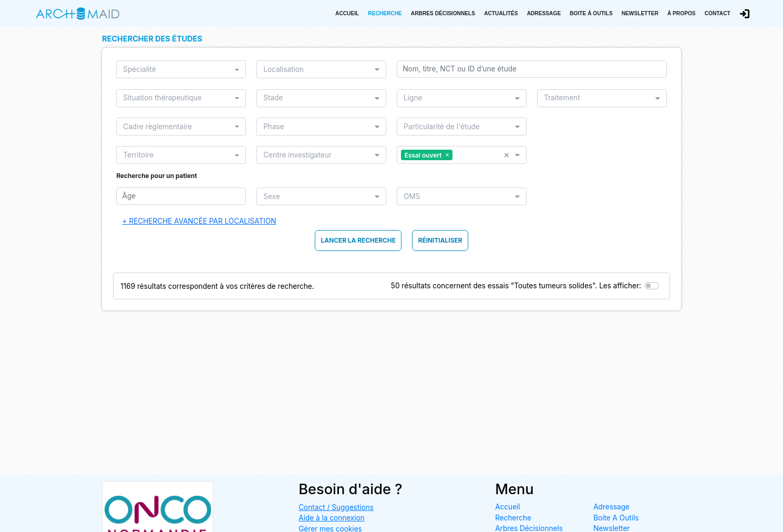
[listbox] (178, 69)
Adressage (544, 13)
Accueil (347, 13)
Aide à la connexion (332, 518)
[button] (510, 155)
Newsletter (640, 13)
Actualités (501, 13)
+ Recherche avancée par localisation (199, 221)
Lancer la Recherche (358, 240)
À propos (682, 13)
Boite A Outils (616, 518)
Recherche (385, 13)
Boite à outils (591, 13)
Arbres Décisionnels (443, 13)
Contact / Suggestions (336, 507)
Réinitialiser (440, 240)
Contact (718, 13)
